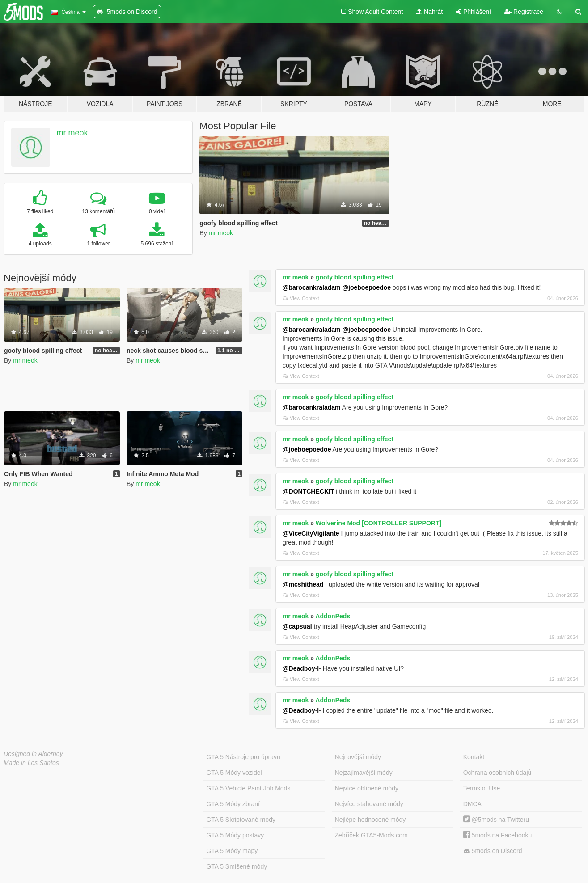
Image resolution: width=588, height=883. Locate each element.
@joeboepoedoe (366, 287)
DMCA (472, 804)
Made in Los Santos (31, 763)
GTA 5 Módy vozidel (234, 773)
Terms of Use (482, 788)
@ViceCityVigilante (311, 533)
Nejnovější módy (358, 757)
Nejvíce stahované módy (369, 804)
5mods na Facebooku (498, 835)
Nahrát (429, 12)
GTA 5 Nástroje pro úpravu (243, 757)
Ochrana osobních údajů (497, 773)
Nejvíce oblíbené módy (367, 788)
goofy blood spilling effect (355, 277)
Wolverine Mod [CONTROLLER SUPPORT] (379, 523)
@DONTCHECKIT (309, 491)
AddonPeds (333, 616)
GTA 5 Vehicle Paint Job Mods (248, 788)
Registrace (524, 12)
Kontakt (474, 757)
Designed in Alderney (33, 754)
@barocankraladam (312, 287)
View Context (301, 298)
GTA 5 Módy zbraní (233, 804)
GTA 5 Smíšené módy (237, 866)
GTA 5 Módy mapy (232, 851)
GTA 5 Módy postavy (235, 835)
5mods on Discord (493, 851)
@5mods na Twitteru (496, 820)
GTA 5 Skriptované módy (241, 820)
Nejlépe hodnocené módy (370, 820)
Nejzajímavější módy (364, 773)
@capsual (297, 626)
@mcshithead (303, 584)
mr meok (72, 133)
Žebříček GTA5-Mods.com (371, 835)
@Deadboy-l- (302, 668)
